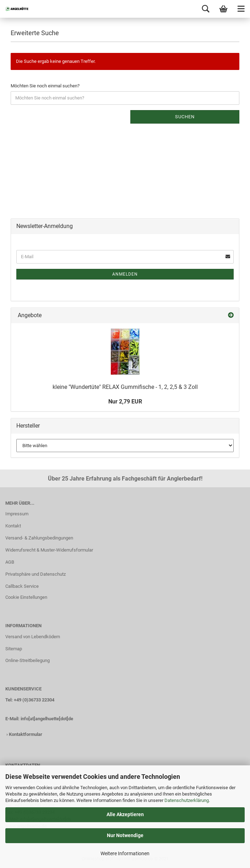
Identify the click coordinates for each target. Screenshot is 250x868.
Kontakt (13, 526)
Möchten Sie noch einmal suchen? (45, 86)
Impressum (17, 514)
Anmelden (125, 274)
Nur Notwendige (125, 835)
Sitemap (14, 649)
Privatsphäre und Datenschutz (36, 574)
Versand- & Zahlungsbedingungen (39, 538)
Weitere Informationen (125, 853)
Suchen (185, 117)
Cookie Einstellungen (26, 597)
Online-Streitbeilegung (28, 660)
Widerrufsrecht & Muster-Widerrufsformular (49, 550)
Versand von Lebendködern (33, 637)
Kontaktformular (26, 734)
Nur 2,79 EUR (125, 402)
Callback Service (22, 586)
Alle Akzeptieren (125, 814)
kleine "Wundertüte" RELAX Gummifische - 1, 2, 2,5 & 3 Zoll (125, 387)
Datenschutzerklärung (187, 800)
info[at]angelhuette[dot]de (47, 719)
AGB (10, 562)
